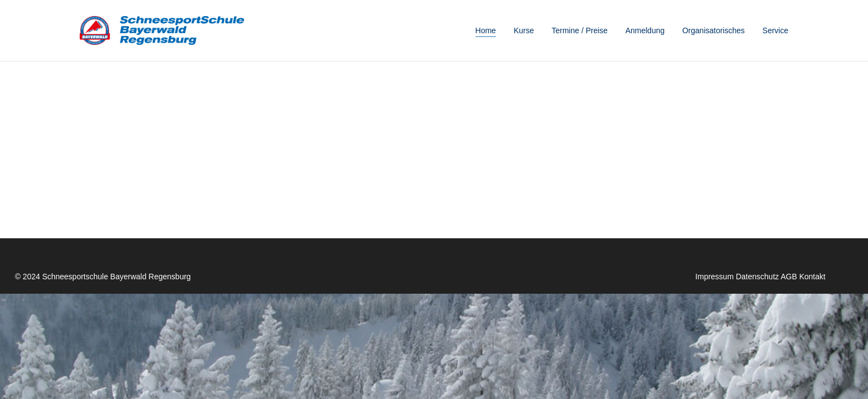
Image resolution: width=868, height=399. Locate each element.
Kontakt (812, 277)
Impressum (714, 277)
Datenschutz (757, 277)
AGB (789, 277)
